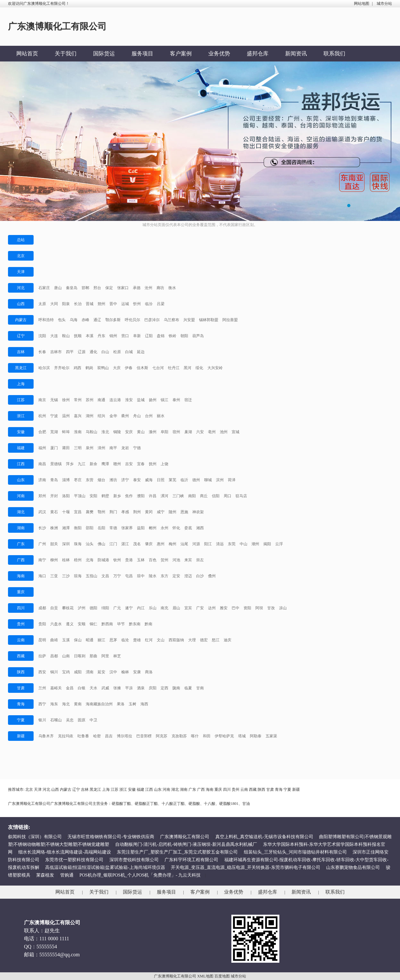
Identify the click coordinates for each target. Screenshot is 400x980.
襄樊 (90, 512)
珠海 (78, 544)
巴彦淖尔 (152, 320)
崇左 (200, 560)
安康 (137, 672)
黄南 (78, 704)
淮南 (78, 432)
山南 (66, 656)
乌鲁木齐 (46, 736)
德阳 (93, 608)
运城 (125, 304)
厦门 (54, 448)
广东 (21, 544)
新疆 (21, 736)
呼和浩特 (46, 320)
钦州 (117, 560)
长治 (78, 304)
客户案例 (181, 54)
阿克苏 (162, 736)
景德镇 (56, 464)
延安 (101, 672)
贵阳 (42, 624)
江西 (21, 464)
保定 (109, 288)
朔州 (101, 304)
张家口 (123, 288)
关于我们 (66, 54)
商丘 (204, 496)
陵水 (153, 576)
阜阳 (164, 432)
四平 (70, 352)
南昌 (42, 464)
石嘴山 (56, 720)
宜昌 (78, 512)
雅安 (224, 608)
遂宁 (129, 608)
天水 (93, 688)
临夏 (188, 688)
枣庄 (78, 480)
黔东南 (135, 624)
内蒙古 (21, 320)
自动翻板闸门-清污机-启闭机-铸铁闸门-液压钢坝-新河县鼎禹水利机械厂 (186, 844)
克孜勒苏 (179, 736)
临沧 (125, 640)
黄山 (141, 432)
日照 (161, 480)
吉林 (21, 352)
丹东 (101, 336)
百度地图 (222, 976)
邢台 (97, 288)
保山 (78, 640)
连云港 (115, 400)
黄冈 (149, 512)
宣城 (236, 432)
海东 (54, 704)
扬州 (153, 400)
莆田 (66, 448)
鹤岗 (89, 368)
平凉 (129, 688)
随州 (172, 512)
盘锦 (161, 336)
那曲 (93, 656)
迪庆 (228, 640)
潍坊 (113, 480)
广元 (117, 608)
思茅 (113, 640)
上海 (21, 384)
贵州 (21, 624)
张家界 (127, 528)
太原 (42, 304)
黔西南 (107, 624)
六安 (200, 432)
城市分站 (384, 4)
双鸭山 (103, 368)
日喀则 (80, 656)
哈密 (97, 736)
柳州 (54, 560)
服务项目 (142, 54)
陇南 (176, 688)
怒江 (216, 640)
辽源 (82, 352)
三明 (78, 448)
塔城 (242, 736)
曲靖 (54, 640)
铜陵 (117, 432)
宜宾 (188, 608)
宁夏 (21, 720)
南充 (164, 608)
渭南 (90, 672)
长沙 (42, 528)
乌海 (74, 320)
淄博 (66, 480)
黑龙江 (21, 368)
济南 (42, 480)
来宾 (188, 560)
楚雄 (137, 640)
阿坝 (259, 608)
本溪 (90, 336)
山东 (21, 480)
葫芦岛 (198, 336)
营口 (125, 336)
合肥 (42, 432)
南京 (42, 400)
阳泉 (66, 304)
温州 (66, 416)
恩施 (184, 512)
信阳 (216, 496)
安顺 (82, 624)
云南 (21, 640)
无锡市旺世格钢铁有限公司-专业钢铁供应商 (111, 837)
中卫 (93, 720)
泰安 (137, 480)
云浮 (279, 544)
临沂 (184, 480)
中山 (244, 544)
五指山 (92, 576)
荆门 (113, 512)
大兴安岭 (215, 368)
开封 (54, 496)
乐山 (153, 608)
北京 (21, 256)
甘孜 (271, 608)
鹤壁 (105, 496)
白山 (105, 352)
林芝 (117, 656)
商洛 (149, 672)
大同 (54, 304)
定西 (164, 688)
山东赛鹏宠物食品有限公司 (353, 867)
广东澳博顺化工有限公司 (185, 837)
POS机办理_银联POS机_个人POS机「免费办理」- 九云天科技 (140, 875)
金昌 (70, 688)
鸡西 (77, 368)
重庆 (21, 592)
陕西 (21, 672)
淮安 (129, 400)
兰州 (42, 688)
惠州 (161, 544)
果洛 (121, 704)
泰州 (176, 400)
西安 (42, 672)
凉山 (283, 608)
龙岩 (125, 448)
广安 (200, 608)
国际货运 (104, 54)
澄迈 (188, 576)
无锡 (54, 400)
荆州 (137, 512)
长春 (42, 352)
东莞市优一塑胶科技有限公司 (74, 860)
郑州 (42, 496)
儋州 (212, 576)
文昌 (105, 576)
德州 (196, 480)
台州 (149, 416)
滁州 (153, 432)
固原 (82, 720)
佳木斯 (142, 368)
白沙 (200, 576)
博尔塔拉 (124, 736)
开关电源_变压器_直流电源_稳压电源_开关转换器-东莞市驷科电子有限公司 (246, 867)
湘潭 (66, 528)
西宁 (42, 704)
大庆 (117, 368)
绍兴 (101, 416)
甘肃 (21, 688)
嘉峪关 (56, 688)
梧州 (78, 560)
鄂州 (101, 512)
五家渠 (271, 736)
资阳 (247, 608)
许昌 (153, 496)
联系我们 (334, 54)
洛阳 (66, 496)
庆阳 (153, 688)
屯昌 (129, 576)
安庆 (129, 432)
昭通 (90, 640)
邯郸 (85, 288)
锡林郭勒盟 (209, 320)
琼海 (78, 576)
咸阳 (78, 672)
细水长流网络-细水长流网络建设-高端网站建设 (64, 852)
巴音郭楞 (144, 736)
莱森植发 (45, 875)
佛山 (101, 544)
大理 (192, 640)
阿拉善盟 (230, 320)
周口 (228, 496)
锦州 (113, 336)
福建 (21, 448)
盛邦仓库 (258, 54)
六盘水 (56, 624)
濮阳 (141, 496)
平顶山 (80, 496)
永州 (164, 528)
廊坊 (160, 288)
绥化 (199, 368)
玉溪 (66, 640)
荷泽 (232, 480)
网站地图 (362, 4)
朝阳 (184, 336)
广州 (42, 544)
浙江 (21, 416)
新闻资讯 (296, 54)
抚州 (153, 464)
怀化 (176, 528)
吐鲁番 (83, 736)
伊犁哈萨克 (224, 736)
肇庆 (149, 544)
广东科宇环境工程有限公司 (191, 860)
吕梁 (161, 304)
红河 (149, 640)
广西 (21, 560)
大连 (54, 336)
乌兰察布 (172, 320)
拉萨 (42, 656)
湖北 (21, 512)
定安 (176, 576)
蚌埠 (66, 432)
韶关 (54, 544)
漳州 (101, 448)
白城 (129, 352)
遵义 (70, 624)
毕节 (121, 624)
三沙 (66, 576)
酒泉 (141, 688)
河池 (176, 560)
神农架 (198, 512)
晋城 (90, 304)
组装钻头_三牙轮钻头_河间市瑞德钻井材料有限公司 (295, 852)
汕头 (90, 544)
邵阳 (90, 528)
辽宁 (21, 336)
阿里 (105, 656)
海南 (21, 576)
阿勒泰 (256, 736)
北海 (90, 560)
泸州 (82, 608)
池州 (224, 432)
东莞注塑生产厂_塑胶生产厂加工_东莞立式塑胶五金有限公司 (177, 852)
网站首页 (27, 54)
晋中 (113, 304)
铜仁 (93, 624)
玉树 (132, 704)
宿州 (176, 432)
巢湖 (188, 432)
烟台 (101, 480)
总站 (21, 240)
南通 (101, 400)
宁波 (54, 416)
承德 (137, 288)
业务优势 (219, 54)
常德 (113, 528)
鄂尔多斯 (113, 320)
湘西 (200, 528)
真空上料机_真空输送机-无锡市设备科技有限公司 (264, 837)
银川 (42, 720)
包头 (62, 320)
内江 (141, 608)
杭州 (42, 416)
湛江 (125, 544)
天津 (21, 272)
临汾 (149, 304)
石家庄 (44, 288)
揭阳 (267, 544)
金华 (113, 416)
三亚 (54, 576)
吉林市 (56, 352)
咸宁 (161, 512)
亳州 (212, 432)
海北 (66, 704)
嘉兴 (78, 416)
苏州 (90, 400)
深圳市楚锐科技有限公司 (134, 860)
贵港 (129, 560)
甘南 (200, 688)
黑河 (188, 368)
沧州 (148, 288)
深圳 (66, 544)
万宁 (117, 576)
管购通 (67, 875)
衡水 (172, 288)
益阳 (141, 528)
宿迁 (188, 400)
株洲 (54, 528)
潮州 (255, 544)
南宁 (42, 560)
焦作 (129, 496)
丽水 (161, 416)
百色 (153, 560)
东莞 (232, 544)
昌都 (54, 656)
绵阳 (105, 608)
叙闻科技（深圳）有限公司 (35, 837)
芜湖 (54, 432)
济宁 (125, 480)
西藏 (21, 656)
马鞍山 (92, 432)
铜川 (54, 672)
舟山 (137, 416)
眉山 (176, 608)
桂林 (66, 560)
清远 (220, 544)
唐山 (58, 288)
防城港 (103, 560)
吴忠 (70, 720)
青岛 (54, 480)
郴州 (153, 528)
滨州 (220, 480)
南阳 (192, 496)
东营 (90, 480)
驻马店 (241, 496)
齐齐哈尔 (62, 368)
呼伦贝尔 (132, 320)
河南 (21, 496)
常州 (78, 400)
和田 (207, 736)
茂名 (137, 544)
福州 (42, 448)
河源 (196, 544)
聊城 (208, 480)
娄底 (188, 528)
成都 (42, 608)
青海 (21, 704)
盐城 (141, 400)
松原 (117, 352)
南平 (113, 448)
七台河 (158, 368)
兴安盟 (189, 320)
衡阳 (78, 528)
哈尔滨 (44, 368)
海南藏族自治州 (99, 704)
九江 (82, 464)
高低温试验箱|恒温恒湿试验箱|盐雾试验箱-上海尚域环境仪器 (105, 867)
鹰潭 (105, 464)
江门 (113, 544)
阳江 (208, 544)
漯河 (164, 496)
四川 (21, 608)
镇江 (164, 400)
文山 (161, 640)
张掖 (117, 688)
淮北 (105, 432)
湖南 (21, 528)
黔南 (148, 624)
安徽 (21, 432)
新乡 (117, 496)
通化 (93, 352)
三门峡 (178, 496)
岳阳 (101, 528)
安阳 (93, 496)
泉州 (90, 448)
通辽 (97, 320)
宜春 (141, 464)
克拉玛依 (66, 736)
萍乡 (70, 464)
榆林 (125, 672)
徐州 (66, 400)
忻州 (137, 304)
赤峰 (85, 320)
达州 (212, 608)
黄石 (54, 512)
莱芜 (172, 480)
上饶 (164, 464)
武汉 (42, 512)
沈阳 (42, 336)
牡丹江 (174, 368)
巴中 (236, 608)
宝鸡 (66, 672)
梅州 (172, 544)
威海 (149, 480)
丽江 (101, 640)
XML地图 (205, 976)
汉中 (113, 672)
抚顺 (78, 336)
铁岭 (172, 336)
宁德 (137, 448)
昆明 (42, 640)
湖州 (90, 416)
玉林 (141, 560)
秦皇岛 (72, 288)
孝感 (125, 512)
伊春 (129, 368)
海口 (42, 576)
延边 (141, 352)
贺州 (164, 560)
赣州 (117, 464)
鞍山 (66, 336)
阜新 (137, 336)
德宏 (204, 640)
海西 (144, 704)
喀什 (195, 736)
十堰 (66, 512)
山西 (21, 304)
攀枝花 (68, 608)
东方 (164, 576)
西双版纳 (176, 640)
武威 (105, 688)
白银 (82, 688)
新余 (93, 464)
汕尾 (184, 544)
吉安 (129, 464)
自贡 (54, 608)
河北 (21, 288)
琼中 (141, 576)
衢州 (125, 416)
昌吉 (109, 736)
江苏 (21, 400)
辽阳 (149, 336)
